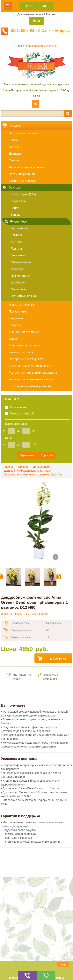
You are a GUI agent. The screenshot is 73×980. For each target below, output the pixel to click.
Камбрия (17, 235)
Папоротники (18, 311)
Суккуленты (16, 318)
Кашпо (13, 338)
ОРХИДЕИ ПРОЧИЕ (24, 296)
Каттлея (16, 242)
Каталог (15, 126)
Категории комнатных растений (30, 386)
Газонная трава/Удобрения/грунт (31, 366)
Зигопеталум (19, 228)
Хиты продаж (18, 407)
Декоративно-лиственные (26, 167)
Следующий (59, 577)
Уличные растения (21, 352)
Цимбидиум (19, 282)
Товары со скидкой (22, 413)
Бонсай (14, 140)
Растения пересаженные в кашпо (31, 379)
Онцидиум (18, 269)
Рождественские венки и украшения (33, 372)
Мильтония (18, 255)
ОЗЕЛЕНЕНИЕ (37, 6)
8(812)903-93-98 (25, 30)
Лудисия (16, 248)
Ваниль (15, 214)
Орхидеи (15, 187)
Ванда (15, 208)
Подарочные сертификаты (27, 359)
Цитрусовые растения (23, 133)
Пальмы (14, 147)
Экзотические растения (24, 345)
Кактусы (14, 325)
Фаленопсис (19, 289)
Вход (36, 21)
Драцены (15, 153)
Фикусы (14, 160)
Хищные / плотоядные (24, 332)
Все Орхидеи (23, 194)
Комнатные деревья (22, 181)
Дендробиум (18, 221)
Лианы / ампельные (22, 305)
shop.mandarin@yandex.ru (41, 46)
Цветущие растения (22, 174)
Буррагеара (18, 201)
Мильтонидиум (21, 262)
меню (63, 964)
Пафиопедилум (21, 276)
